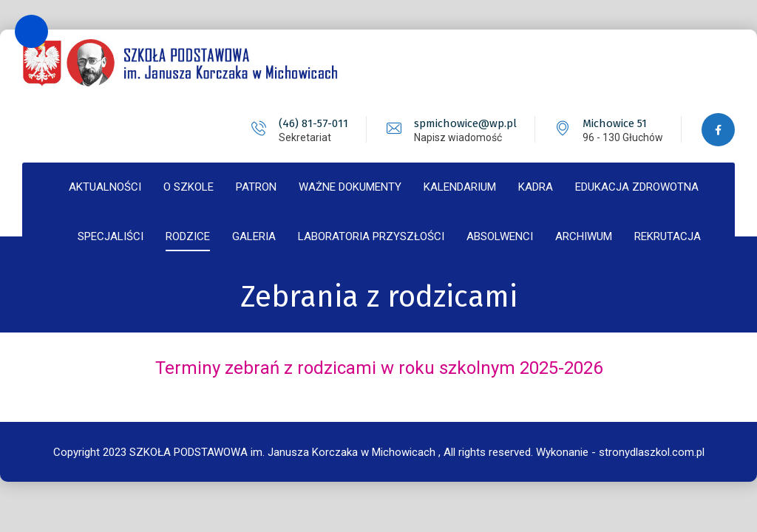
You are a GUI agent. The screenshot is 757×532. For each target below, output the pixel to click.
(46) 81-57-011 (313, 123)
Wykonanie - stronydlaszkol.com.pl (620, 452)
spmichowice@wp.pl (465, 123)
